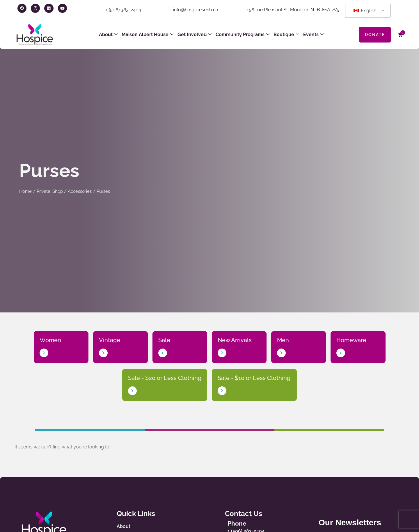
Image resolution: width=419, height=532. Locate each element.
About (108, 35)
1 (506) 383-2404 (123, 10)
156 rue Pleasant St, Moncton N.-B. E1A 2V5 (293, 10)
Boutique (286, 35)
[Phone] (217, 526)
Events (313, 35)
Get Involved (195, 35)
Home (25, 191)
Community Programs (243, 35)
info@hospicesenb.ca (196, 10)
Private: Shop (50, 191)
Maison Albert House (148, 35)
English (365, 11)
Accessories (80, 191)
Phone (237, 523)
